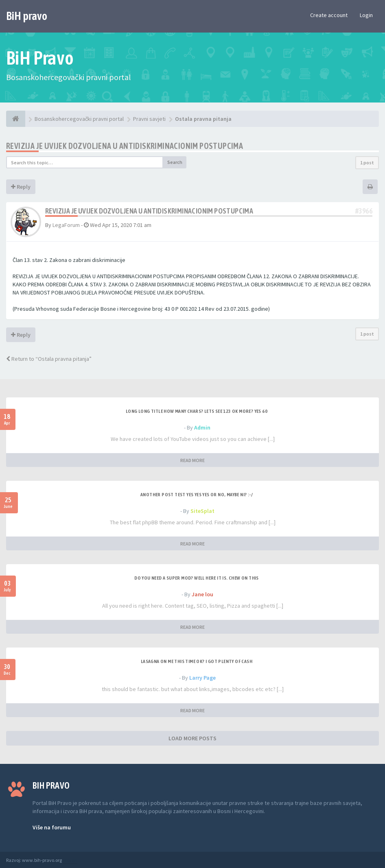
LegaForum (66, 225)
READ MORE (192, 460)
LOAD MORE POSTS (192, 738)
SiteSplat (202, 511)
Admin (202, 427)
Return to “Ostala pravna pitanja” (49, 359)
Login (366, 15)
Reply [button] (21, 187)
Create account (329, 15)
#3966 (364, 211)
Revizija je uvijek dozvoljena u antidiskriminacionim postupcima (125, 146)
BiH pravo (27, 16)
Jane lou (202, 594)
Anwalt (70, 860)
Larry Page (202, 678)
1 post (367, 162)
